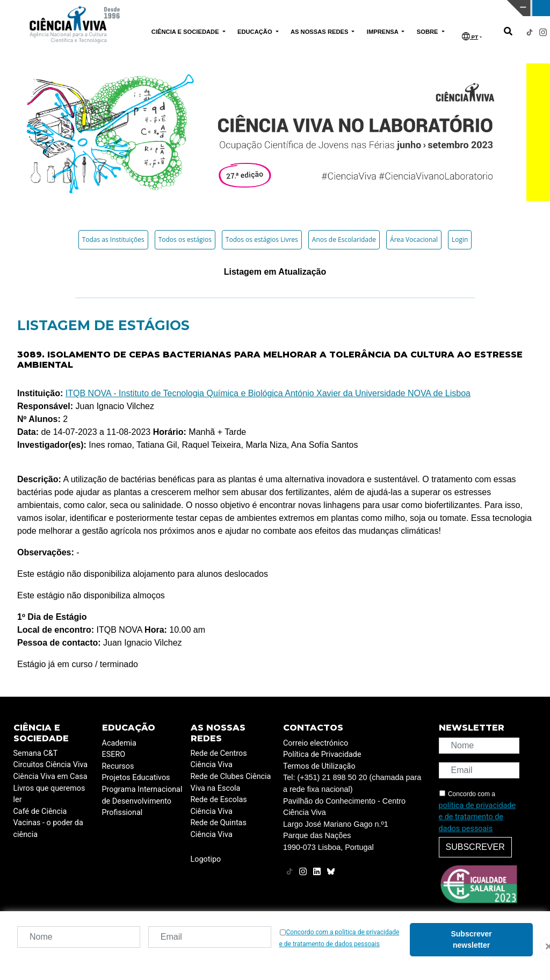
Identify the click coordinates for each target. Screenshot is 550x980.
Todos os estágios (185, 239)
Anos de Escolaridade (344, 239)
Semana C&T (36, 753)
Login (460, 239)
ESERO (114, 754)
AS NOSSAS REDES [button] (320, 32)
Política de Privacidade (322, 754)
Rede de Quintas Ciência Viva (219, 829)
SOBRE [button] (428, 32)
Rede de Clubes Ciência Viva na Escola (231, 782)
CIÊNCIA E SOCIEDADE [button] (186, 32)
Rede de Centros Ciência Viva (219, 759)
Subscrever (475, 847)
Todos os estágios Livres (262, 239)
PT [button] (470, 36)
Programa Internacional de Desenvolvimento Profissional (142, 801)
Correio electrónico (316, 743)
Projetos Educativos (136, 778)
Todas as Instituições (113, 239)
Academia (119, 743)
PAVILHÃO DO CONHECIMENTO (256, 7)
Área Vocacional (414, 239)
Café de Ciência (40, 811)
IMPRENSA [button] (383, 32)
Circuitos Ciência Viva (51, 765)
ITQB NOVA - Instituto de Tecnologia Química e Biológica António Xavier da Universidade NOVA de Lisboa (268, 393)
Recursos (118, 766)
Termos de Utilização (319, 766)
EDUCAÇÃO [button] (256, 32)
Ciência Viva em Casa (50, 777)
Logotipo (206, 859)
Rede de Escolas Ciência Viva (219, 806)
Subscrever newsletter (471, 939)
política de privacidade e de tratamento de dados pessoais (477, 817)
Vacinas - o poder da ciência (48, 829)
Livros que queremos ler (49, 794)
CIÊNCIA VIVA (381, 8)
